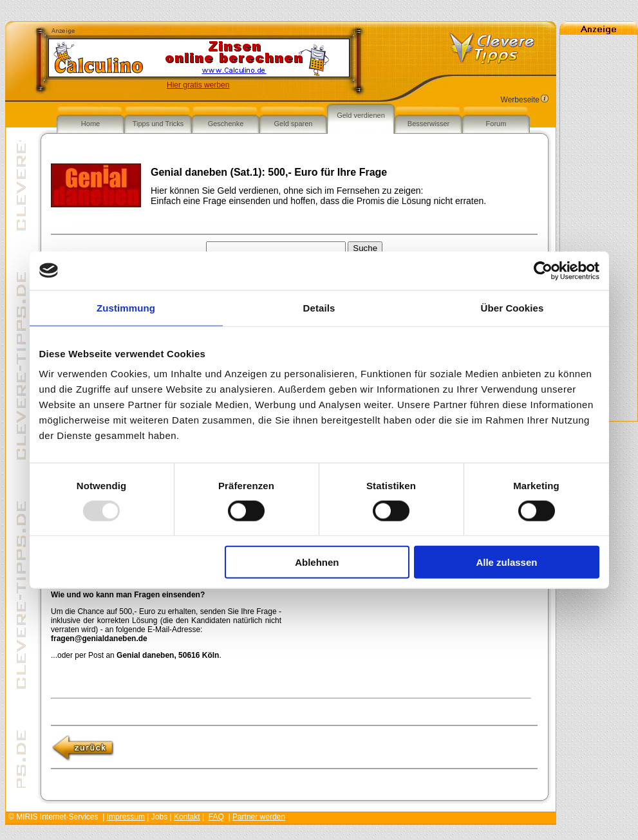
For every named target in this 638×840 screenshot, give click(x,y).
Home (90, 124)
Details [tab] (319, 307)
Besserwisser (428, 124)
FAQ (216, 817)
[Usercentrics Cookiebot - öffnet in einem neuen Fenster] (543, 270)
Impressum (126, 817)
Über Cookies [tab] (512, 307)
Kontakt (187, 817)
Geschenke (226, 124)
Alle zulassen (506, 562)
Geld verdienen (361, 115)
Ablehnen (317, 562)
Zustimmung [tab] (126, 307)
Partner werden (259, 817)
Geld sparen (294, 124)
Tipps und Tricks (158, 124)
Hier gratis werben (198, 85)
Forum (496, 124)
